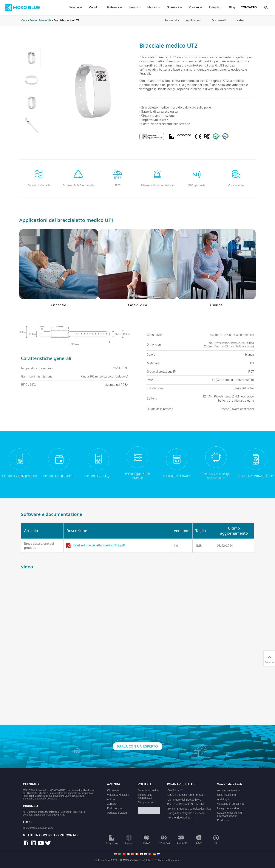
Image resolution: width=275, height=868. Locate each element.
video (240, 20)
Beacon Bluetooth (40, 20)
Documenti (219, 20)
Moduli (95, 7)
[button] (266, 8)
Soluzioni (175, 7)
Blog (232, 7)
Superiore (269, 659)
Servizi (135, 7)
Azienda (216, 7)
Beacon (76, 7)
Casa (24, 20)
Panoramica (172, 20)
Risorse (196, 7)
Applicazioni (194, 20)
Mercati (154, 7)
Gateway (115, 7)
